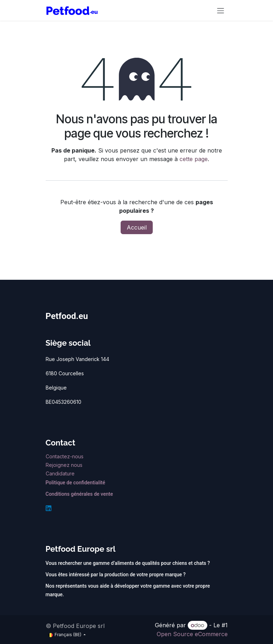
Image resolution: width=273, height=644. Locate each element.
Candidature (60, 473)
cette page (194, 159)
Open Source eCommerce (192, 634)
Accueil (137, 227)
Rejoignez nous (65, 465)
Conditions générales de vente (79, 494)
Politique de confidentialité (75, 483)
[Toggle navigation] (221, 10)
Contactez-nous (65, 456)
